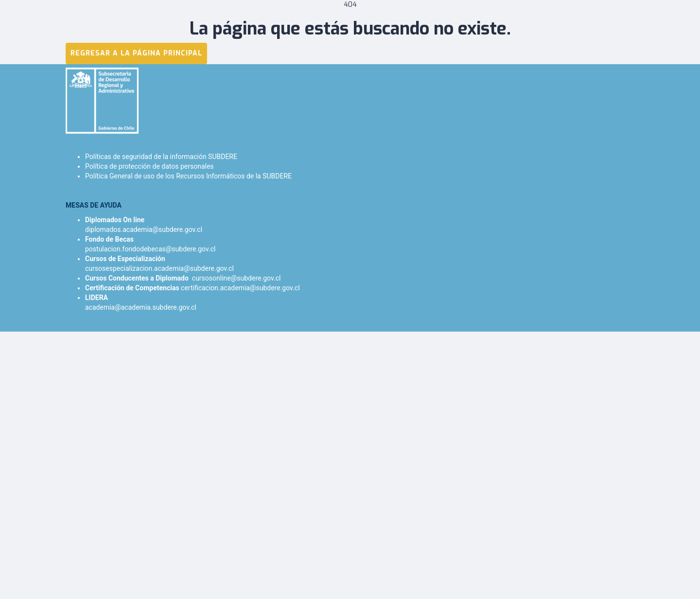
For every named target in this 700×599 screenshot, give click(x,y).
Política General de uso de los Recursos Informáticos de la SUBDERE (188, 176)
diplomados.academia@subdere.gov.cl (144, 229)
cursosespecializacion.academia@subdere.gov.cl (159, 268)
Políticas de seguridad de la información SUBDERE (161, 157)
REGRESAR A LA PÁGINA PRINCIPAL (136, 53)
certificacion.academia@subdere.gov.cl (240, 288)
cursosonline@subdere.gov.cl (236, 278)
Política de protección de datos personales (149, 166)
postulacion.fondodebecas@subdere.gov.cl (150, 249)
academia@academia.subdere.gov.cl (141, 307)
